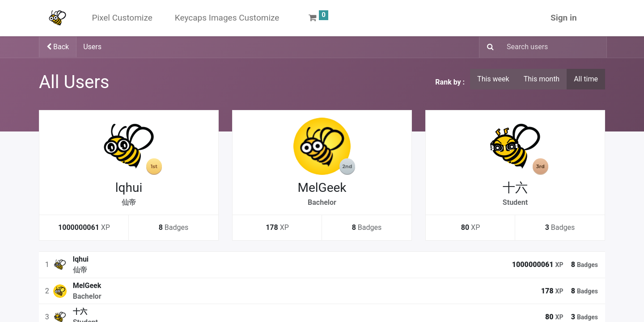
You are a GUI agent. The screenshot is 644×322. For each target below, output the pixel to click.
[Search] (488, 47)
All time (586, 79)
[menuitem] (122, 18)
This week (493, 79)
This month (542, 79)
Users (92, 47)
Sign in (564, 18)
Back (58, 47)
